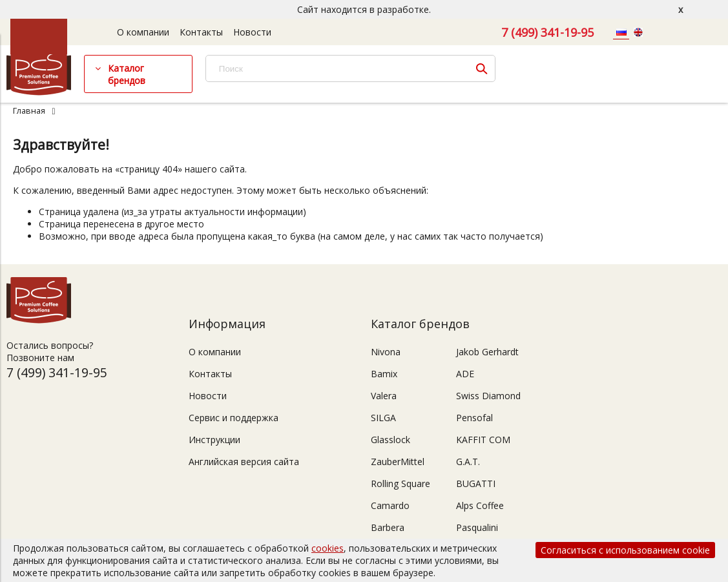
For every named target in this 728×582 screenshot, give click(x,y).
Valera (384, 396)
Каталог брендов (127, 74)
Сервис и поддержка (234, 418)
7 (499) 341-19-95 (547, 32)
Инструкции (214, 440)
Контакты (201, 32)
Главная (29, 111)
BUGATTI (476, 483)
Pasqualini (477, 527)
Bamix (384, 374)
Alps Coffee (480, 505)
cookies (328, 548)
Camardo (390, 505)
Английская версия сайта (244, 462)
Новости (252, 32)
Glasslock (390, 440)
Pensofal (474, 418)
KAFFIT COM (483, 440)
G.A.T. (468, 462)
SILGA (383, 418)
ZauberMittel (398, 462)
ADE (465, 374)
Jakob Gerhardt (487, 352)
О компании (143, 32)
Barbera (388, 527)
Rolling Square (400, 483)
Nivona (386, 352)
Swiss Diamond (488, 396)
